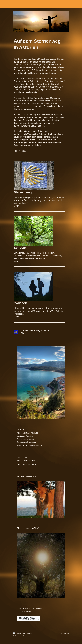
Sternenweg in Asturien (27, 442)
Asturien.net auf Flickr (26, 461)
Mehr (16, 206)
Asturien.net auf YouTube (27, 433)
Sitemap (30, 634)
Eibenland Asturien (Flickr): (28, 528)
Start (23, 333)
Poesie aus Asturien (25, 439)
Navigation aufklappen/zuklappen (41, 4)
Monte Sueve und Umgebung (29, 445)
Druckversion (20, 634)
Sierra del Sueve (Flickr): (27, 476)
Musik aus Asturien (25, 436)
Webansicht (65, 633)
